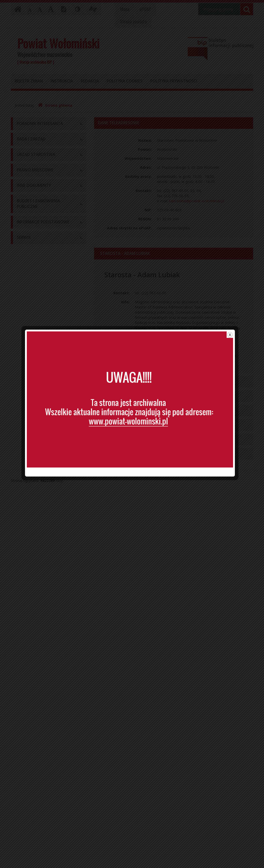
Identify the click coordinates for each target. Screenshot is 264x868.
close (232, 338)
